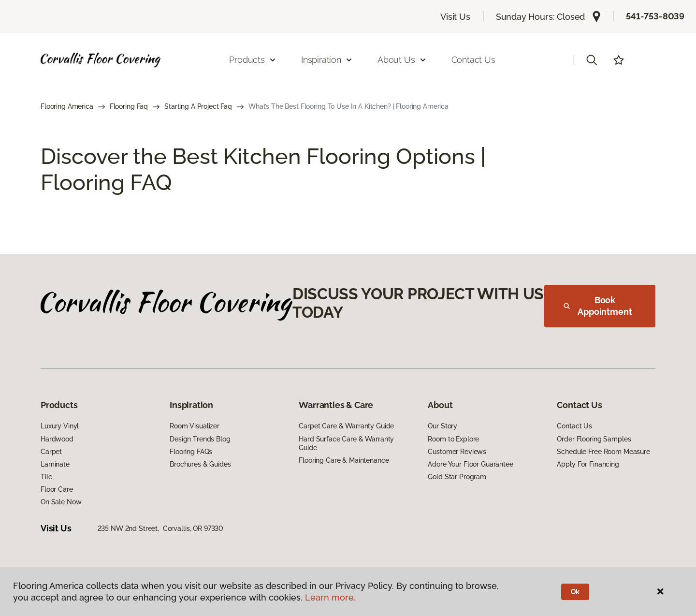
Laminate (55, 464)
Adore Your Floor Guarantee (470, 464)
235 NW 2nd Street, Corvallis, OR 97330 (161, 528)
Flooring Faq (129, 106)
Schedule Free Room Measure (603, 452)
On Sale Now (61, 502)
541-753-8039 (655, 16)
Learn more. (330, 597)
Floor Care (57, 489)
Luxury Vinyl (60, 426)
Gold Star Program (457, 477)
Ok (575, 592)
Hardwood (57, 439)
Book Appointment (598, 306)
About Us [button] (402, 60)
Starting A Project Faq (198, 106)
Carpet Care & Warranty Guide (346, 426)
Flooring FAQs (191, 452)
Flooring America (67, 106)
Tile (46, 477)
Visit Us (455, 17)
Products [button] (253, 60)
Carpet (51, 452)
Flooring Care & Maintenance (344, 460)
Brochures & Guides (200, 464)
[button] (592, 60)
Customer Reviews (457, 452)
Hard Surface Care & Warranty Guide (346, 443)
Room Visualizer (195, 426)
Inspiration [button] (327, 60)
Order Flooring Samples (594, 439)
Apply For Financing (588, 464)
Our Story (442, 426)
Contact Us (473, 60)
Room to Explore (453, 439)
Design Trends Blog (200, 439)
